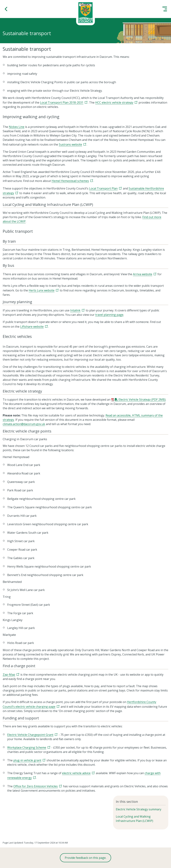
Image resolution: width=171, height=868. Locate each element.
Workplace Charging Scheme (27, 747)
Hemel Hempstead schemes (70, 181)
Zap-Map (9, 675)
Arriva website (143, 274)
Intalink (75, 310)
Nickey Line (17, 127)
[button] (6, 9)
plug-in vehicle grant (27, 760)
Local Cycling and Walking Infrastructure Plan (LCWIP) (134, 819)
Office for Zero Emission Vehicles (36, 786)
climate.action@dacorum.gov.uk (24, 424)
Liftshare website (32, 327)
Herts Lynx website (42, 290)
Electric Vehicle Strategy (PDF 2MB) (142, 400)
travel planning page (109, 315)
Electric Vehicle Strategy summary (139, 809)
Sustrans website (70, 144)
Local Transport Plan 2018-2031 (62, 102)
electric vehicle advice (76, 773)
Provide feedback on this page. (85, 858)
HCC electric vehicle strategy (114, 102)
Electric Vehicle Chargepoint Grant (30, 735)
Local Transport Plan (103, 188)
